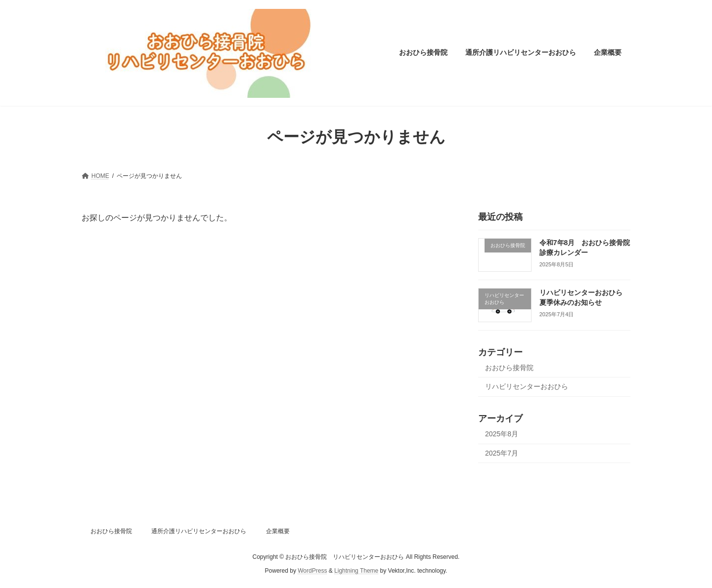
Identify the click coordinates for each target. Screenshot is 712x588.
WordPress (312, 571)
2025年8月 (502, 434)
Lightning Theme (356, 571)
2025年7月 (502, 453)
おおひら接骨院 (509, 367)
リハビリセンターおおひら (527, 386)
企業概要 (278, 531)
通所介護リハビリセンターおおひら (199, 531)
